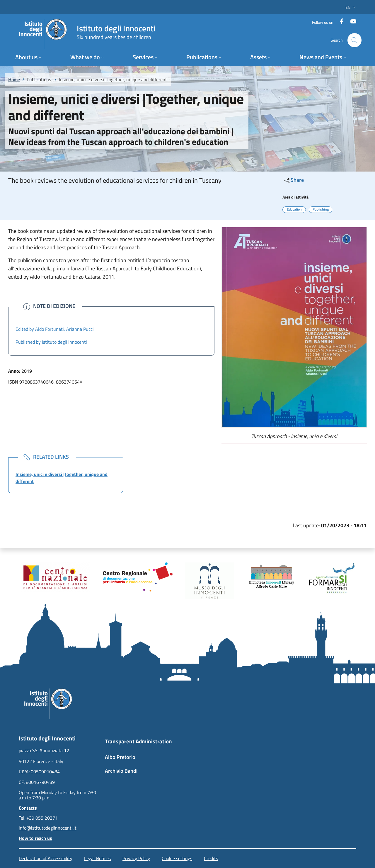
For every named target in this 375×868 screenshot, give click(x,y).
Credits (211, 858)
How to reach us (35, 838)
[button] (351, 7)
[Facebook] (339, 22)
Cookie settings (177, 858)
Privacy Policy (136, 858)
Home (14, 79)
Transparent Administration (138, 741)
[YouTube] (351, 22)
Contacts (28, 808)
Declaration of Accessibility (46, 858)
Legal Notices (97, 858)
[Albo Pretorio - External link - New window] (144, 760)
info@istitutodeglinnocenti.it (48, 828)
